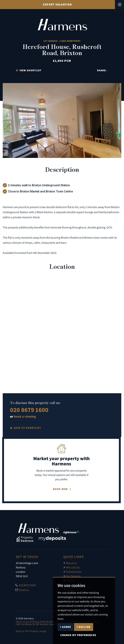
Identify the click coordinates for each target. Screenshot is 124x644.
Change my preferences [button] (78, 635)
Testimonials (72, 572)
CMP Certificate (24, 624)
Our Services (72, 576)
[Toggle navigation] (119, 4)
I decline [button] (84, 627)
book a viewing (25, 416)
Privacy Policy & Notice (44, 622)
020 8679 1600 (29, 410)
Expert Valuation (57, 4)
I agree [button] (66, 627)
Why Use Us (72, 567)
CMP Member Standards (47, 624)
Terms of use (23, 622)
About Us (70, 563)
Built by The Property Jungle (31, 631)
